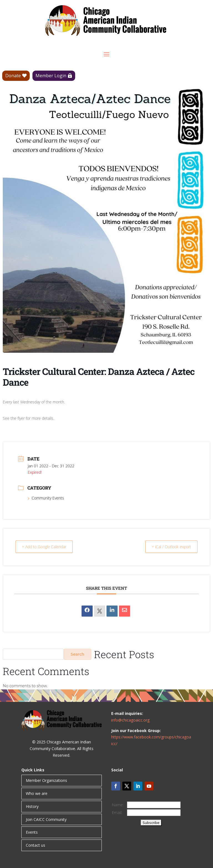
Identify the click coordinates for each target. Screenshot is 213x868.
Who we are (37, 793)
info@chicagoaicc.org (130, 720)
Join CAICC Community (46, 819)
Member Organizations (46, 780)
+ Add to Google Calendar (48, 547)
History (32, 806)
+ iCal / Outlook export (169, 547)
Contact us (35, 845)
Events (32, 832)
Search (78, 654)
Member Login (51, 76)
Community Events (46, 498)
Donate (13, 76)
